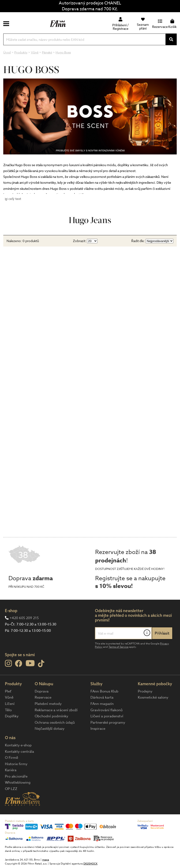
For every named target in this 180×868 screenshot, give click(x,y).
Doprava (42, 691)
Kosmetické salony (153, 697)
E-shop (11, 611)
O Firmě (11, 758)
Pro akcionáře (16, 776)
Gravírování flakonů (107, 710)
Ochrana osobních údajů (55, 722)
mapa (46, 860)
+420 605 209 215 (24, 618)
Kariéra (11, 770)
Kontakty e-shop (18, 745)
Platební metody (48, 704)
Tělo (8, 710)
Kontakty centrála (19, 752)
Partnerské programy (108, 722)
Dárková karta (102, 697)
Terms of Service (118, 647)
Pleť (8, 691)
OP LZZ (11, 789)
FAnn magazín (102, 704)
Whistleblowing (18, 782)
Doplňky (12, 716)
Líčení (10, 704)
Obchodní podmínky (51, 716)
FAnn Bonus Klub (104, 691)
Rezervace (43, 697)
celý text (15, 199)
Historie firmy (16, 764)
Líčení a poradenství (107, 716)
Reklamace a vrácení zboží (56, 710)
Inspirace (98, 729)
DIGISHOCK (90, 864)
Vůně (9, 697)
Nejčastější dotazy (50, 729)
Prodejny (145, 691)
